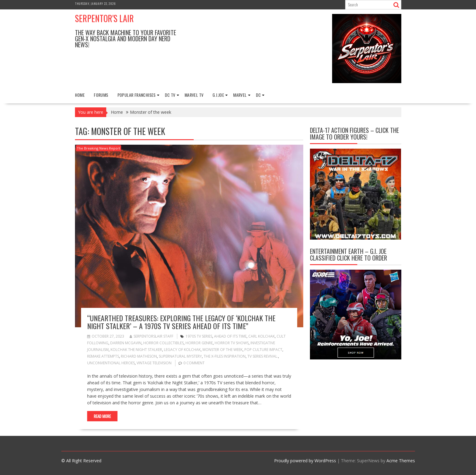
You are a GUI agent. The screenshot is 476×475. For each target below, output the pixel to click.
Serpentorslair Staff (151, 336)
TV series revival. (263, 356)
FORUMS (101, 95)
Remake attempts (103, 356)
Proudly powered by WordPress (305, 461)
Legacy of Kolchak (182, 350)
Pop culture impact (263, 350)
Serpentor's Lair (104, 18)
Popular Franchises (137, 95)
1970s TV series (199, 336)
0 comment (194, 363)
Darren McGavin (126, 343)
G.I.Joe (218, 95)
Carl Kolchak (262, 336)
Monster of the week (223, 350)
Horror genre (199, 343)
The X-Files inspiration (225, 356)
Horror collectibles (163, 343)
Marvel (240, 95)
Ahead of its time (230, 336)
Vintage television (154, 363)
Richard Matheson (139, 356)
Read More (102, 416)
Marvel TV (194, 95)
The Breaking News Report (99, 148)
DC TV (170, 95)
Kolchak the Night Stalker (136, 350)
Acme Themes (401, 461)
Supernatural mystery (180, 356)
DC (258, 95)
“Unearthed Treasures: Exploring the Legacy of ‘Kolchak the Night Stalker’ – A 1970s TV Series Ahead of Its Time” (181, 322)
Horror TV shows (232, 343)
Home (80, 95)
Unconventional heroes (111, 363)
